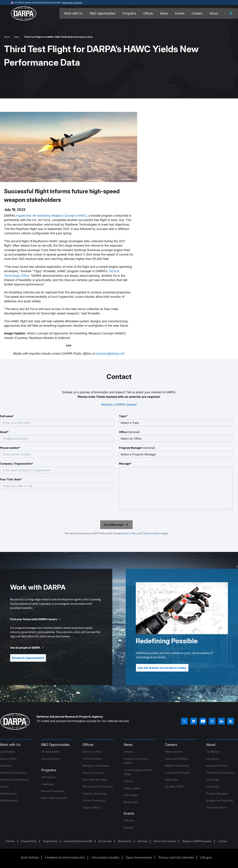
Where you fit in (174, 752)
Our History (213, 759)
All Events (129, 820)
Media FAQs (131, 802)
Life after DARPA (174, 786)
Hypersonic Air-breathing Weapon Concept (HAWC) (52, 216)
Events (180, 13)
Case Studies (131, 795)
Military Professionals (177, 766)
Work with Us (73, 13)
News (164, 13)
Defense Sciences (93, 773)
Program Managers (217, 794)
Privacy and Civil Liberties (176, 857)
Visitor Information (216, 808)
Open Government (139, 857)
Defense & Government (13, 773)
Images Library (132, 788)
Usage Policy (50, 841)
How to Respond (51, 759)
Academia (6, 766)
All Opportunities (51, 752)
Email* (4, 432)
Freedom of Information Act (65, 857)
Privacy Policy (130, 533)
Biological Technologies (96, 766)
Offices (148, 13)
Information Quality (105, 857)
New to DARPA (8, 759)
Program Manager (137, 448)
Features (129, 781)
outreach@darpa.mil (110, 354)
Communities (7, 752)
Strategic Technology (95, 794)
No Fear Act (105, 841)
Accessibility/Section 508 (78, 841)
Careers (197, 13)
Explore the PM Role (176, 759)
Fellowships (172, 780)
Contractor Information (178, 773)
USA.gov (206, 857)
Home (7, 37)
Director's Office (92, 752)
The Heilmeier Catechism (221, 773)
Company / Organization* (17, 464)
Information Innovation (95, 780)
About (214, 13)
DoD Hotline (30, 857)
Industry (4, 786)
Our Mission (213, 752)
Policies (10, 841)
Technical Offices (93, 759)
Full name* (7, 416)
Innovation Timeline (217, 766)
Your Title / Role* (11, 479)
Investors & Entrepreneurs (15, 780)
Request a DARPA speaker (119, 404)
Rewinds (129, 828)
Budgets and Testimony (220, 800)
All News (129, 752)
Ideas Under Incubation (54, 798)
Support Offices (92, 808)
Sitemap (143, 841)
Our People (213, 780)
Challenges (48, 784)
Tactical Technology (94, 800)
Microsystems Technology (98, 786)
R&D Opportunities (103, 13)
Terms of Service (152, 533)
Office (129, 432)
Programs (129, 13)
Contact (223, 841)
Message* (125, 464)
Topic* (123, 416)
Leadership (213, 786)
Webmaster (125, 841)
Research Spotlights (53, 791)
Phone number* (10, 448)
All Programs (48, 777)
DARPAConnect (9, 800)
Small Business (8, 794)
